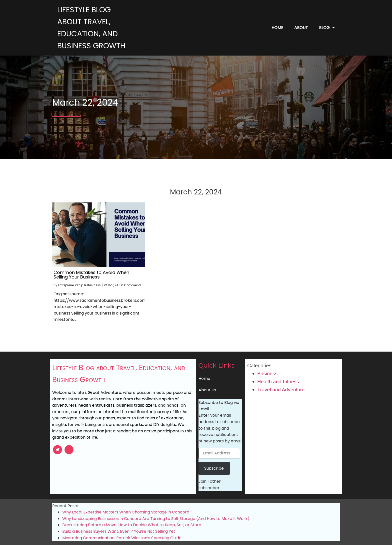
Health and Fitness (278, 382)
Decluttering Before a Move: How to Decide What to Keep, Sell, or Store (132, 525)
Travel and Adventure (281, 390)
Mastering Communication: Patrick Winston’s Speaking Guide (122, 538)
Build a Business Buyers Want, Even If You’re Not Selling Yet (119, 531)
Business (267, 374)
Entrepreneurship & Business (79, 285)
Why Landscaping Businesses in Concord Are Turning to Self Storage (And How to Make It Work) (156, 519)
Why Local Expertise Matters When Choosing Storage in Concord (126, 512)
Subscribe (214, 468)
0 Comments (131, 285)
